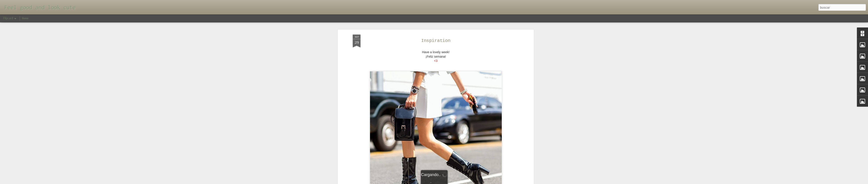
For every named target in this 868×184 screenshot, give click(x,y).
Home (25, 18)
